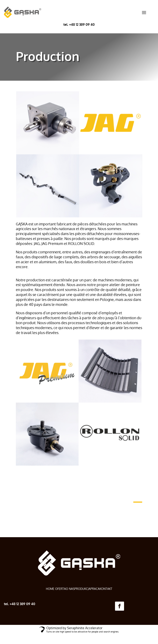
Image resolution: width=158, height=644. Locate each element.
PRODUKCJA (82, 589)
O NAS (70, 589)
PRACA (95, 589)
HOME (51, 589)
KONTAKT (106, 589)
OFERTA (60, 589)
